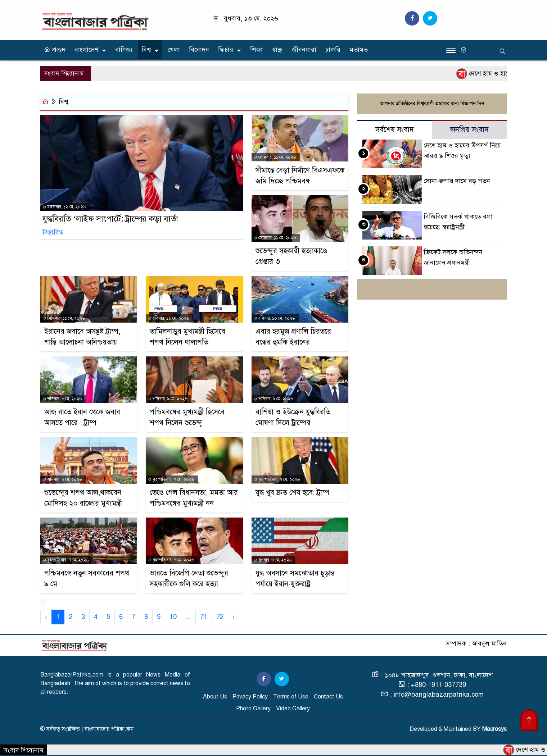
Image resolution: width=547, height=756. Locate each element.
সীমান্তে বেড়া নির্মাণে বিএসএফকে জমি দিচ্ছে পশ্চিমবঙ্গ (300, 176)
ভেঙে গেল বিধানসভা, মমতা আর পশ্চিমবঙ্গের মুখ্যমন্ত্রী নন (194, 498)
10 (173, 617)
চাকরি (333, 50)
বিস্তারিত (53, 233)
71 (204, 617)
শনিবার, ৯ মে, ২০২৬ (62, 399)
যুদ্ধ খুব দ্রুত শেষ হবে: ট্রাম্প (292, 493)
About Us (215, 697)
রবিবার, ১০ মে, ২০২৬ (168, 318)
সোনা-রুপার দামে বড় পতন (457, 181)
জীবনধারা (304, 50)
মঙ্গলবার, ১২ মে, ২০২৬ (64, 208)
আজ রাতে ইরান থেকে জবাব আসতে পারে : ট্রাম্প (82, 417)
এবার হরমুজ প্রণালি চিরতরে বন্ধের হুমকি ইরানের (293, 337)
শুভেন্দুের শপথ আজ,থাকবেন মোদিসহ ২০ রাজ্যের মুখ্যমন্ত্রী (83, 498)
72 (220, 617)
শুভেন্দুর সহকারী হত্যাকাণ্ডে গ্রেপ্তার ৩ (291, 256)
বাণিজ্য (124, 50)
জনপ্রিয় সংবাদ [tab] (469, 130)
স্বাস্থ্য (277, 50)
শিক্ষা (256, 50)
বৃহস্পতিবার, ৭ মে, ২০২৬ (171, 479)
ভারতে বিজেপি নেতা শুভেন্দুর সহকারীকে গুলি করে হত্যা (189, 579)
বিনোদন (199, 50)
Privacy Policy (250, 697)
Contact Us (328, 697)
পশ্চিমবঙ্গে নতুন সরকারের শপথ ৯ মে (87, 579)
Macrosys (494, 729)
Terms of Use (291, 697)
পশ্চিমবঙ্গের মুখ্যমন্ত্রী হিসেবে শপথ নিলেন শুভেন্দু (187, 417)
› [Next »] (234, 617)
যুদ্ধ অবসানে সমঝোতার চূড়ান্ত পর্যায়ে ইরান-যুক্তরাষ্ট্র (295, 579)
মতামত (359, 50)
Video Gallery (293, 709)
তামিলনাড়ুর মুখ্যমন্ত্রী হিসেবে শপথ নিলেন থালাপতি (187, 337)
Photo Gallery (253, 709)
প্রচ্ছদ (55, 50)
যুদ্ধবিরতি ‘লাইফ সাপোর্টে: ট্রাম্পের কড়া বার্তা (110, 220)
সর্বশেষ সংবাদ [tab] (395, 130)
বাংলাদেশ (86, 50)
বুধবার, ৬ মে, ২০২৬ (273, 560)
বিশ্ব (146, 50)
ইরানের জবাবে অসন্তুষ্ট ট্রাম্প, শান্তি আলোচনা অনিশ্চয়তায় (82, 337)
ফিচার (226, 50)
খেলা (174, 50)
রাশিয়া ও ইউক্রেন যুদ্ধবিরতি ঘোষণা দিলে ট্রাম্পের (293, 417)
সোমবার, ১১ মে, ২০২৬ (275, 157)
